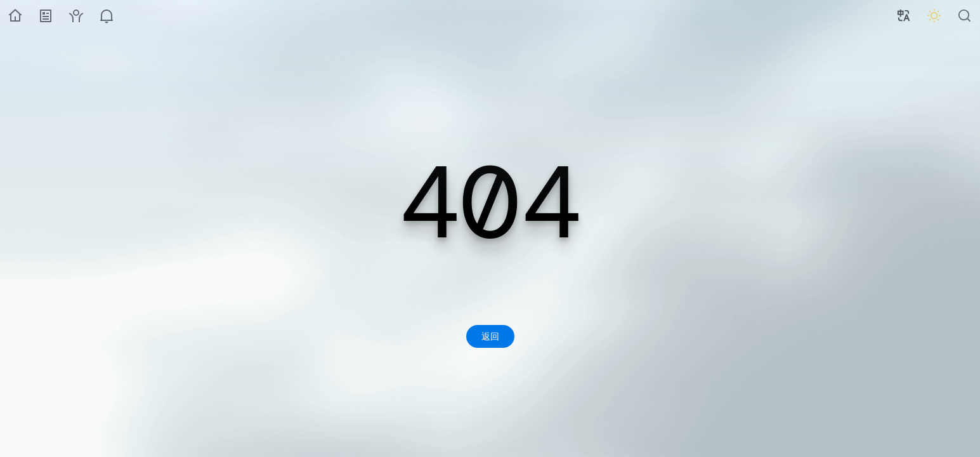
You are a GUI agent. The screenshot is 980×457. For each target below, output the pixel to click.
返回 (490, 336)
